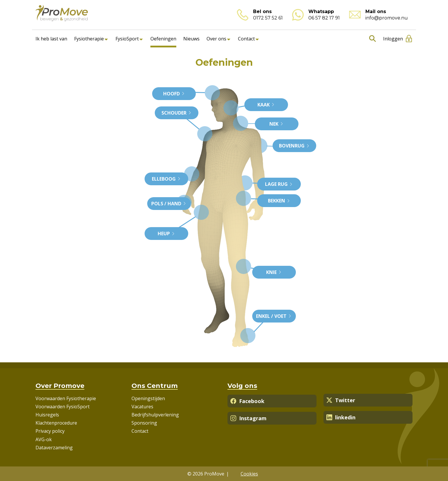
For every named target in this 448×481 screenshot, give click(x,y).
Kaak (266, 105)
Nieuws (191, 39)
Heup (166, 234)
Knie (274, 272)
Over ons (216, 39)
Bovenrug (294, 146)
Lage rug (279, 184)
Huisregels (47, 415)
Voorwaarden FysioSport (63, 407)
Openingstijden (148, 398)
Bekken (279, 201)
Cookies (249, 474)
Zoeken (371, 39)
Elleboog (166, 179)
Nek (277, 124)
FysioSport (127, 39)
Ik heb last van (51, 39)
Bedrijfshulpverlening (155, 415)
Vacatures (142, 407)
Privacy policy (50, 431)
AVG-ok (44, 439)
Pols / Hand (169, 204)
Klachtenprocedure (56, 423)
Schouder (177, 113)
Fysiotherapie (89, 39)
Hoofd (174, 94)
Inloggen (393, 39)
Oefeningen (163, 39)
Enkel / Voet (274, 316)
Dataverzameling (54, 448)
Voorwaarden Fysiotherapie (66, 398)
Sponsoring (144, 423)
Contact (246, 39)
